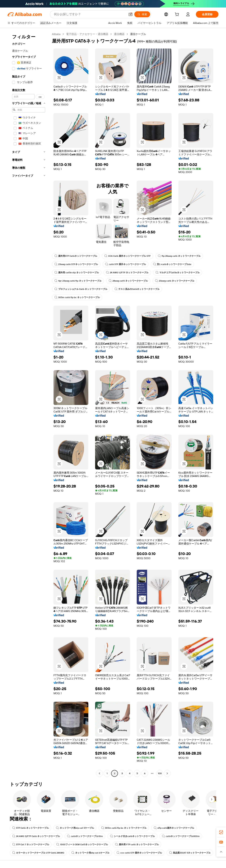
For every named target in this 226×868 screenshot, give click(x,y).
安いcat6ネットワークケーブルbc (172, 264)
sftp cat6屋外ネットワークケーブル (174, 828)
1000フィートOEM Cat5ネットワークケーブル (82, 844)
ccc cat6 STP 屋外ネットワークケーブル (139, 853)
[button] (131, 14)
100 (160, 773)
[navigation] (29, 404)
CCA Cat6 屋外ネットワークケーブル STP (128, 256)
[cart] (178, 15)
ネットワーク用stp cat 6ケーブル (90, 853)
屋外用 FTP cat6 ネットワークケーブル (137, 844)
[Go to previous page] (99, 773)
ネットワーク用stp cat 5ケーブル (75, 828)
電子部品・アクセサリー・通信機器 (87, 34)
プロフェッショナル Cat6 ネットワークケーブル (81, 289)
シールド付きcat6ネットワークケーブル (132, 836)
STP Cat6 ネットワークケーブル (31, 828)
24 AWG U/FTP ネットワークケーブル (127, 273)
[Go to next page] (167, 773)
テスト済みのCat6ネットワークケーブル (137, 289)
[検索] (142, 14)
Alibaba (56, 34)
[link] (221, 832)
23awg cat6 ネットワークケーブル (175, 281)
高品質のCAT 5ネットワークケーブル (190, 853)
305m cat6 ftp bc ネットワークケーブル (77, 297)
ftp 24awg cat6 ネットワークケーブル (179, 256)
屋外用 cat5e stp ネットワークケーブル (77, 273)
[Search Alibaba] (90, 14)
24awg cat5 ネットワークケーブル (128, 281)
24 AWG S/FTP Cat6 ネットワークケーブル (36, 836)
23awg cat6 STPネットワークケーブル (76, 264)
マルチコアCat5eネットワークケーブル (178, 273)
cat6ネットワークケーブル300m (181, 836)
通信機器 (119, 34)
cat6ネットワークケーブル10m (85, 836)
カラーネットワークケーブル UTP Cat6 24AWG (38, 853)
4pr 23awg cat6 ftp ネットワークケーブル (78, 281)
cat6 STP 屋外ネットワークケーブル (126, 264)
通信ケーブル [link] (138, 34)
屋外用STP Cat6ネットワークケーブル (76, 256)
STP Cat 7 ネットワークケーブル (31, 844)
